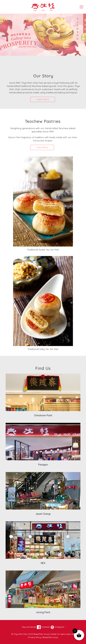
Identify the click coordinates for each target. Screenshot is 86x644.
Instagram (57, 627)
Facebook (43, 627)
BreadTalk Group (50, 637)
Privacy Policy (35, 637)
